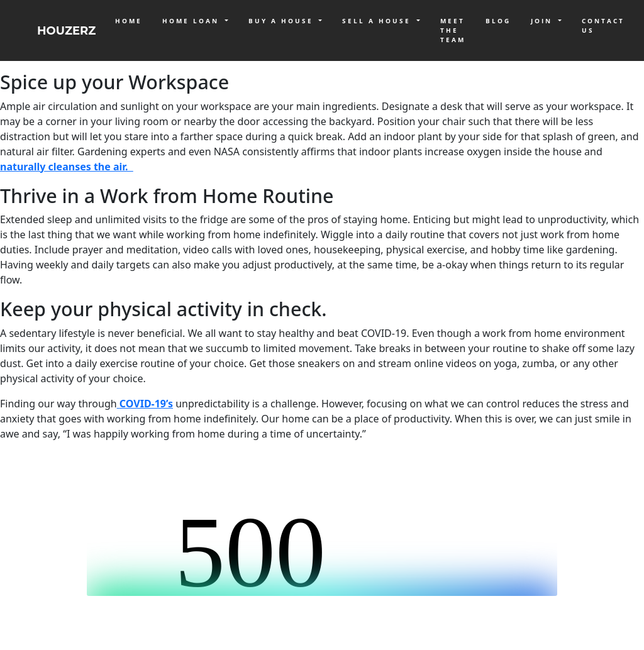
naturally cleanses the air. (67, 167)
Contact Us (603, 25)
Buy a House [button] (283, 21)
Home (129, 21)
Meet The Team (453, 30)
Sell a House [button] (378, 21)
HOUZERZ (66, 31)
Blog (498, 21)
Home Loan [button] (192, 21)
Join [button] (543, 21)
